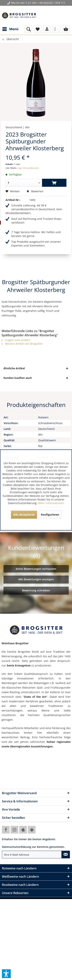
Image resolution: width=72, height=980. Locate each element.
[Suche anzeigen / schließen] (28, 29)
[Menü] (10, 29)
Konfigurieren (50, 515)
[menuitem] (10, 29)
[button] (6, 974)
